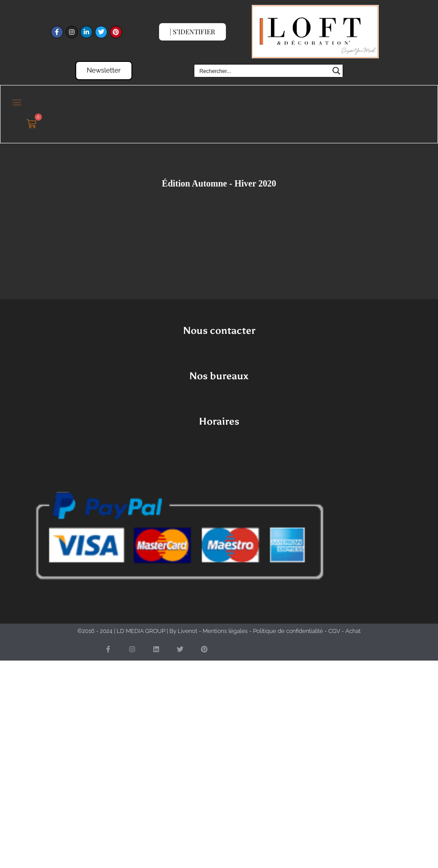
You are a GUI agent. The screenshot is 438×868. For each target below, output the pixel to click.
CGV (334, 631)
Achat (353, 631)
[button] (17, 102)
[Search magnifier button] (336, 71)
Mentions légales (225, 631)
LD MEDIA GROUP (141, 631)
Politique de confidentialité (288, 631)
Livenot (188, 631)
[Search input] (262, 71)
